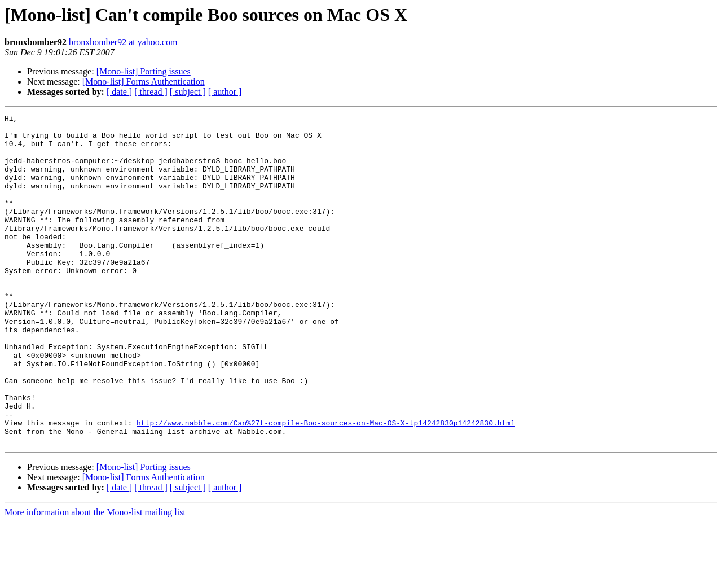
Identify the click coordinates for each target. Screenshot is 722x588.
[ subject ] (188, 92)
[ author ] (225, 92)
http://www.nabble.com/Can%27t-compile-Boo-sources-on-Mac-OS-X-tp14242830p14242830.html (326, 485)
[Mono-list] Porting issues (144, 71)
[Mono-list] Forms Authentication (144, 82)
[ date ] (119, 92)
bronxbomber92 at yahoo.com (123, 42)
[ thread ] (151, 92)
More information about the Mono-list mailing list (95, 578)
